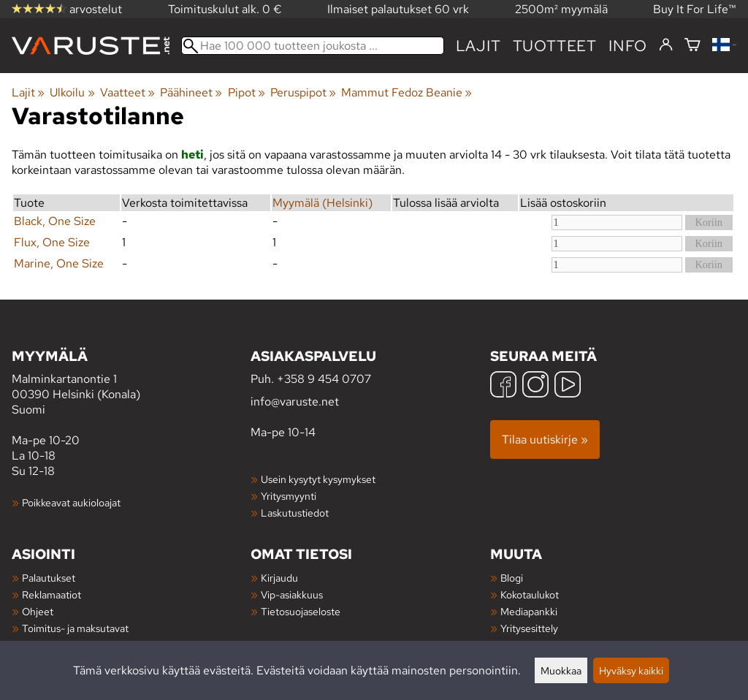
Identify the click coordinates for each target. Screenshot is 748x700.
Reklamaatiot (51, 594)
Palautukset (49, 578)
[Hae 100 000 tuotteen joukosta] (313, 46)
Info (628, 46)
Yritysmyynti (289, 496)
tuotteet (555, 46)
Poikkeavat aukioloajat (71, 502)
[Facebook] (503, 386)
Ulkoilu (72, 92)
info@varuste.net (295, 402)
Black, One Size (55, 221)
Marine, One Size (59, 263)
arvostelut (67, 9)
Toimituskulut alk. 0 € (225, 9)
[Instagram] (535, 386)
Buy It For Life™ (695, 9)
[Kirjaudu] (666, 45)
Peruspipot (303, 92)
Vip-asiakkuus (292, 594)
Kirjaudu (279, 578)
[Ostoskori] (692, 46)
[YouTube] (568, 386)
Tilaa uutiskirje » (545, 440)
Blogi (512, 578)
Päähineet (191, 92)
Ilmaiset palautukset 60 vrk (398, 9)
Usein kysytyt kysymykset (318, 479)
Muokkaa (561, 670)
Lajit (478, 46)
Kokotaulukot (530, 594)
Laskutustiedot (295, 513)
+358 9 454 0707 (324, 379)
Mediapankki (529, 611)
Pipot (247, 92)
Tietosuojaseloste (301, 611)
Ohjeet (38, 611)
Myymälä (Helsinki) (323, 203)
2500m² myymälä (561, 9)
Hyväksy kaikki (631, 670)
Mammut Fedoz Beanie (407, 92)
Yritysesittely (529, 628)
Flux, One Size (52, 242)
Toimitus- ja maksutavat (75, 628)
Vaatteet (127, 92)
